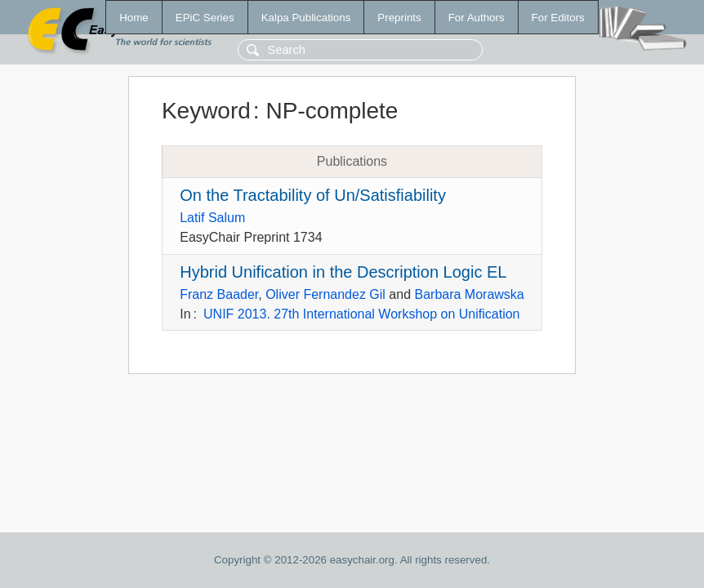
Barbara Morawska (469, 294)
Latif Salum (212, 218)
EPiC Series (205, 18)
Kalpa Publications (306, 18)
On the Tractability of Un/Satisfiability (313, 195)
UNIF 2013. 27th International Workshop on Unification (361, 314)
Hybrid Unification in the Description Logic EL (343, 272)
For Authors (477, 18)
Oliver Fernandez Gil (325, 294)
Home (134, 18)
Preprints (399, 18)
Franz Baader (219, 294)
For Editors (558, 18)
